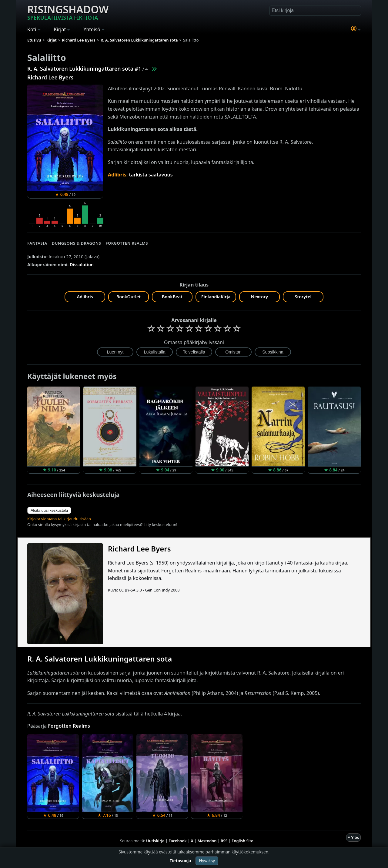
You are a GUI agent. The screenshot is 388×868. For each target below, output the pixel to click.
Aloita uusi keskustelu (49, 510)
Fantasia (37, 243)
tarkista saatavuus (151, 175)
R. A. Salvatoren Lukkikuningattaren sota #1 (84, 69)
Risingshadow (68, 12)
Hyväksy (207, 861)
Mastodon (207, 841)
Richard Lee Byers (50, 77)
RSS (224, 841)
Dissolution (82, 265)
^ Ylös (353, 837)
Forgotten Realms (127, 243)
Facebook (178, 841)
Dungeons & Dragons (77, 243)
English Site (242, 841)
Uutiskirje (155, 841)
